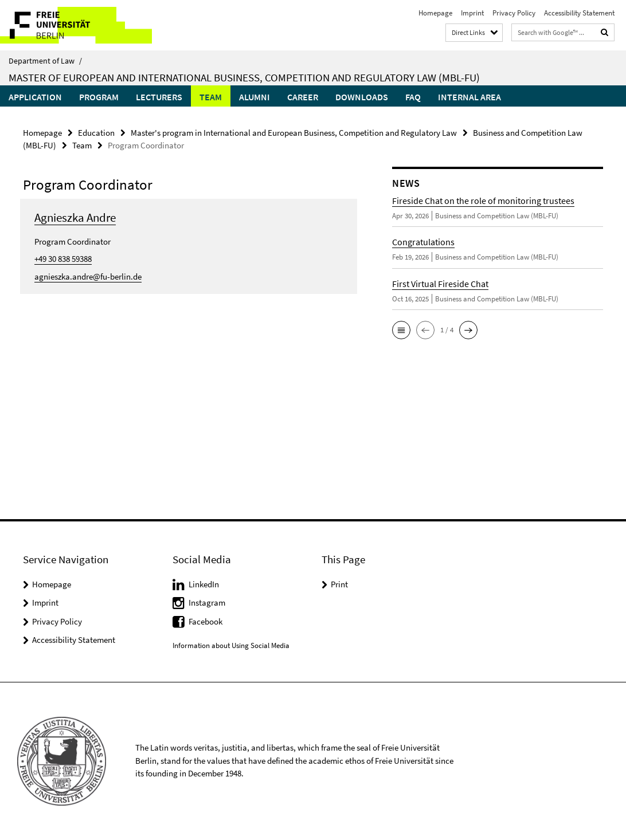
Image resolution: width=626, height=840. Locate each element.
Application (35, 97)
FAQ (413, 97)
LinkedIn (204, 584)
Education (96, 133)
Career (303, 97)
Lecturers (159, 97)
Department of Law (45, 61)
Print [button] (339, 584)
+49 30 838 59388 (63, 259)
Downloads (362, 97)
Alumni (255, 97)
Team (211, 97)
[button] (401, 330)
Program (99, 97)
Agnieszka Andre (75, 217)
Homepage (435, 13)
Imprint (472, 13)
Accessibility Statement (579, 13)
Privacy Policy (514, 13)
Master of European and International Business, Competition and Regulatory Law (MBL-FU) (244, 77)
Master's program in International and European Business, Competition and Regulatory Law (294, 133)
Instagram (207, 602)
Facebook (206, 621)
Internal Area (469, 97)
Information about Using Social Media (231, 645)
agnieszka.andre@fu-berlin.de (88, 276)
